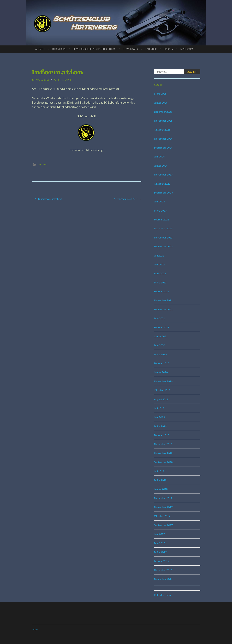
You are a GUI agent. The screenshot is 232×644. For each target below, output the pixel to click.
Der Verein (59, 49)
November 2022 (163, 237)
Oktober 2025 (162, 129)
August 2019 (161, 399)
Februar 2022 (162, 291)
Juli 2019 (159, 408)
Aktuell (40, 49)
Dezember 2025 (163, 112)
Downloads (130, 49)
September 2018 (163, 462)
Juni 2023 (159, 201)
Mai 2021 (159, 318)
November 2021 (163, 300)
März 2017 (160, 552)
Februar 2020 (162, 363)
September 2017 (163, 525)
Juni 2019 (159, 417)
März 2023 (160, 210)
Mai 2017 (159, 543)
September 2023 (163, 192)
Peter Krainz (63, 80)
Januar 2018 (161, 489)
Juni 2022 (159, 264)
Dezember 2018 (163, 444)
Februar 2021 (162, 327)
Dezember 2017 (163, 498)
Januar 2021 (161, 336)
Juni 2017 (159, 534)
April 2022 (160, 273)
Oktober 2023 (162, 184)
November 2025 (163, 121)
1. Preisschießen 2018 (128, 199)
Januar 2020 (161, 372)
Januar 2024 (161, 166)
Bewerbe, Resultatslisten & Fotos (94, 49)
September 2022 (163, 246)
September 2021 (163, 309)
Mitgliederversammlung (47, 199)
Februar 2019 (162, 435)
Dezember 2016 (163, 570)
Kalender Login (162, 595)
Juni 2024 (159, 156)
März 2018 (160, 480)
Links (167, 49)
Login (35, 629)
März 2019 (160, 426)
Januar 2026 (161, 103)
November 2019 (163, 381)
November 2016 (163, 579)
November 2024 (163, 139)
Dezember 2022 (163, 228)
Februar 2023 (162, 219)
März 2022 (160, 282)
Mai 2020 (159, 345)
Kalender (151, 49)
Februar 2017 (162, 561)
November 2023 (163, 174)
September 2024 (163, 147)
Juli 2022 (159, 255)
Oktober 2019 (162, 390)
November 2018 (163, 453)
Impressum (186, 49)
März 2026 (160, 94)
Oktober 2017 (162, 516)
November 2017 (163, 507)
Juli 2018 (159, 471)
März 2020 (160, 354)
